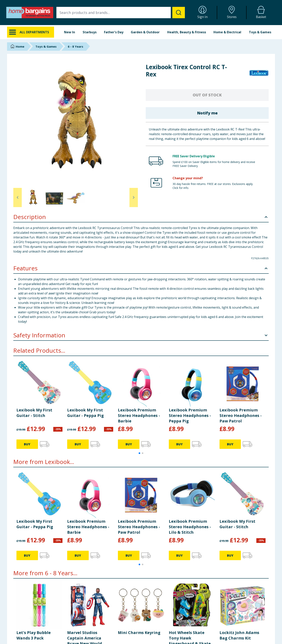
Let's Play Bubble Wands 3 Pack (34, 635)
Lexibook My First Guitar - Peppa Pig (85, 413)
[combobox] (121, 13)
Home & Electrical (227, 32)
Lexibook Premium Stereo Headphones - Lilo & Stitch (190, 527)
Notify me (207, 113)
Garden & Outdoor (145, 32)
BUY (27, 444)
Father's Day (114, 32)
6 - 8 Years (75, 46)
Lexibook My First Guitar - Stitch (34, 413)
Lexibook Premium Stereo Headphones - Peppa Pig (190, 415)
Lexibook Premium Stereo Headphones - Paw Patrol (241, 415)
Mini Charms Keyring (139, 633)
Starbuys (90, 32)
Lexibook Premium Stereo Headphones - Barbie (139, 415)
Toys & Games (260, 32)
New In (70, 32)
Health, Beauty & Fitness (187, 32)
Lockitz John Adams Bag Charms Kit (239, 635)
